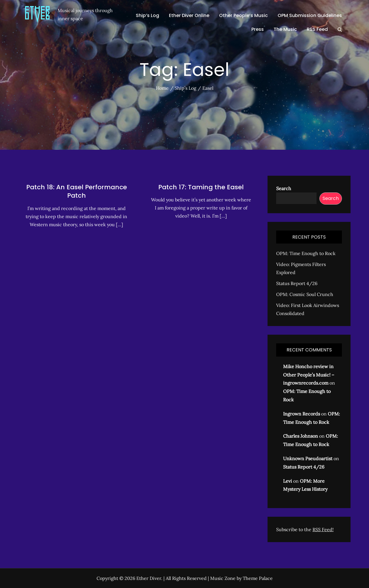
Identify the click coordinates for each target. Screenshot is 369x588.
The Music (285, 29)
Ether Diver (149, 578)
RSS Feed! (323, 529)
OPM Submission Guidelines (310, 15)
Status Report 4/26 (297, 283)
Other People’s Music (243, 15)
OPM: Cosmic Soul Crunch (305, 294)
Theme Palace (258, 578)
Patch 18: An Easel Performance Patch (77, 191)
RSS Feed (317, 29)
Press (258, 29)
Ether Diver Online (189, 15)
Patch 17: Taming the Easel (201, 187)
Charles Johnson (301, 436)
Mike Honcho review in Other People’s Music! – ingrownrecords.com (309, 375)
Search (284, 188)
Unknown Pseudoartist (308, 458)
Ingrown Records (302, 414)
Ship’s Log (147, 15)
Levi (288, 481)
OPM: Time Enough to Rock (306, 253)
